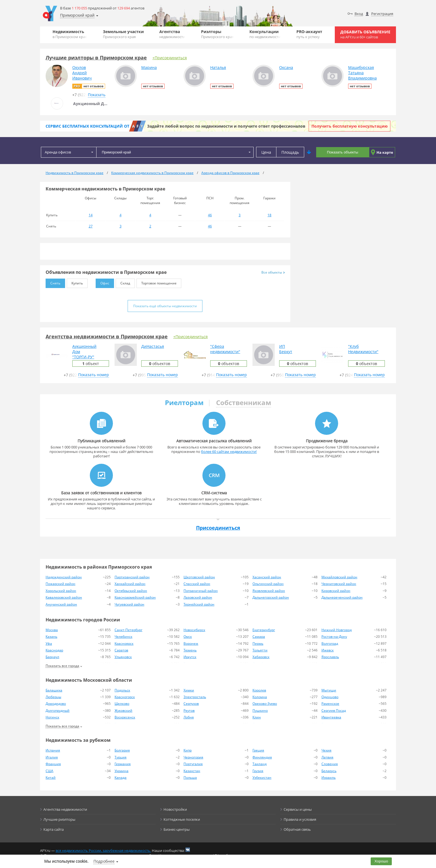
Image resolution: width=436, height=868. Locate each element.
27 (91, 226)
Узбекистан (262, 778)
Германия (123, 764)
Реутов (189, 710)
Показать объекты (343, 152)
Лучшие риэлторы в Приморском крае (96, 58)
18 (269, 215)
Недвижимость (70, 34)
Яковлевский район (269, 591)
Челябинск (123, 637)
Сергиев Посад (334, 710)
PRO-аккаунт (309, 34)
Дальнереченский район (342, 597)
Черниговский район (339, 584)
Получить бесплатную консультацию (350, 126)
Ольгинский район (268, 584)
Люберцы (53, 697)
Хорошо (381, 861)
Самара (259, 637)
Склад (123, 282)
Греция (258, 750)
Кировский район (336, 591)
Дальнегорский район (271, 597)
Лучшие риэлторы (59, 819)
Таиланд (260, 764)
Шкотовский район (199, 577)
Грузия (258, 771)
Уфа (49, 643)
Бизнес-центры (177, 829)
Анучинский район (61, 604)
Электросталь (195, 697)
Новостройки (175, 809)
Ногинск (52, 717)
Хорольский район (61, 591)
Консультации (265, 34)
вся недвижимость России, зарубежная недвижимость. (103, 850)
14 (91, 215)
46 (210, 215)
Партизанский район (132, 577)
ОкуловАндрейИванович (82, 73)
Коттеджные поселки (182, 819)
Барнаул (52, 657)
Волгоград (330, 643)
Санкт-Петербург (128, 630)
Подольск (122, 690)
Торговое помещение (157, 282)
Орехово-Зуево (265, 704)
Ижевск (328, 650)
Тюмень (190, 650)
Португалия (193, 764)
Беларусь (329, 771)
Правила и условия (300, 819)
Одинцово (330, 697)
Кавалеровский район (64, 597)
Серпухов (191, 704)
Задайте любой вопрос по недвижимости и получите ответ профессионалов (226, 126)
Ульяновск (123, 657)
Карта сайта (54, 829)
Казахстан (192, 771)
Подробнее (104, 861)
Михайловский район (339, 577)
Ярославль (330, 657)
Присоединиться (218, 528)
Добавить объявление (365, 34)
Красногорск (125, 697)
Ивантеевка (331, 717)
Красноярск (124, 643)
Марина (149, 67)
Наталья (218, 67)
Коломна (260, 697)
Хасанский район (267, 577)
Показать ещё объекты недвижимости (165, 306)
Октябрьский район (131, 591)
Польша (190, 778)
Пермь (258, 643)
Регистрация (382, 14)
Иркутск (190, 657)
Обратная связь (297, 829)
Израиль (329, 778)
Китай (51, 778)
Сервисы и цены (298, 809)
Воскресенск (125, 717)
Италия (52, 757)
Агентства (172, 34)
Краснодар (54, 650)
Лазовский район (198, 597)
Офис (102, 282)
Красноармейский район (135, 597)
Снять (53, 282)
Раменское (330, 704)
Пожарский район (60, 584)
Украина (122, 771)
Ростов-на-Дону (334, 637)
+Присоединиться (170, 58)
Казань (51, 637)
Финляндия (262, 757)
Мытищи (329, 690)
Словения (330, 764)
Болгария (122, 750)
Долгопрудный (58, 710)
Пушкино (260, 710)
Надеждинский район (64, 577)
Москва (52, 630)
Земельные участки (123, 34)
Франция (53, 764)
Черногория (193, 757)
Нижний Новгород (337, 630)
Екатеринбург (264, 630)
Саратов (121, 650)
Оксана (286, 67)
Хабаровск (261, 657)
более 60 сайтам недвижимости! (229, 452)
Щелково (122, 704)
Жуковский (123, 710)
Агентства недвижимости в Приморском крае (107, 336)
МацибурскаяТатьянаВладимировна (362, 73)
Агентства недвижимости (65, 809)
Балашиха (54, 690)
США (49, 771)
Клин (257, 717)
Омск (188, 637)
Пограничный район (201, 591)
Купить (75, 282)
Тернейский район (199, 604)
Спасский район (197, 584)
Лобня (189, 717)
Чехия (326, 750)
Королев (259, 690)
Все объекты (273, 272)
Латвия (327, 757)
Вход (359, 14)
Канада (121, 778)
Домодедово (56, 704)
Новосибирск (194, 630)
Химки (189, 690)
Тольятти (260, 650)
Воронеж (191, 643)
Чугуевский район (129, 604)
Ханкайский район (130, 584)
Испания (53, 750)
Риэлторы (217, 34)
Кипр (188, 750)
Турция (121, 757)
